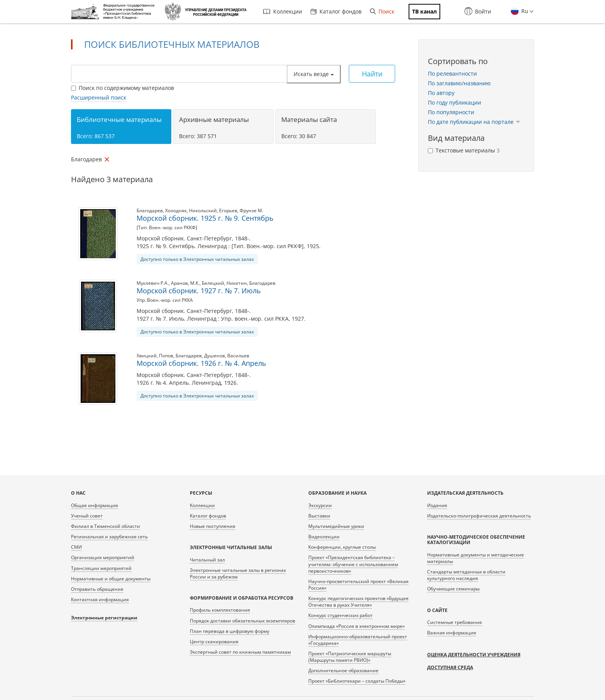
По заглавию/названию (459, 83)
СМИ (76, 547)
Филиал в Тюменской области (106, 526)
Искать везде (314, 74)
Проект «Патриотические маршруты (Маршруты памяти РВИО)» (350, 657)
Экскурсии (320, 505)
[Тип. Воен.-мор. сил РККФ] (167, 227)
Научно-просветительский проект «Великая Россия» (358, 585)
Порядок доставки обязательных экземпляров (243, 621)
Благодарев (150, 211)
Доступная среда (450, 667)
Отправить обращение (97, 589)
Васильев (238, 356)
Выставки (319, 516)
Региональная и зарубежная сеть (109, 537)
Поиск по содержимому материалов (123, 88)
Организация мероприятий (103, 557)
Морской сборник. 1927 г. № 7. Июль (199, 291)
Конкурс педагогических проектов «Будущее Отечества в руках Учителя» (358, 602)
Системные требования (455, 622)
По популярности (451, 112)
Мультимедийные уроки (336, 526)
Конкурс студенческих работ (341, 615)
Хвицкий (147, 356)
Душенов (215, 356)
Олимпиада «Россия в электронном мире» (357, 626)
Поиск (382, 11)
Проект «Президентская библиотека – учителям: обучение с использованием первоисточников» (353, 564)
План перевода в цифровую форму (230, 631)
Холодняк (176, 211)
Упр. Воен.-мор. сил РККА (165, 300)
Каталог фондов (336, 11)
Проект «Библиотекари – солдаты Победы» (357, 681)
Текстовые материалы (464, 150)
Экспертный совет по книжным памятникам (240, 652)
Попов (166, 356)
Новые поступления (213, 526)
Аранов (179, 283)
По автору (441, 93)
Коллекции (283, 11)
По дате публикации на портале (474, 122)
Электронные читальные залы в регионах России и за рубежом (238, 573)
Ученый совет (87, 516)
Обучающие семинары (453, 589)
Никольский (203, 211)
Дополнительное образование (343, 670)
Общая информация (95, 505)
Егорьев (228, 211)
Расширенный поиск (99, 97)
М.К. (195, 283)
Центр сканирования (214, 642)
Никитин (237, 283)
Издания (437, 505)
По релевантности (452, 74)
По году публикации (455, 102)
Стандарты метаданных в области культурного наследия (466, 575)
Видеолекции (324, 537)
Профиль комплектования (220, 610)
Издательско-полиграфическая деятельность (479, 516)
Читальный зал (207, 560)
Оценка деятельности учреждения (474, 655)
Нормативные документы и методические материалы (476, 558)
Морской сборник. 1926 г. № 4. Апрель (201, 363)
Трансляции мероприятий (101, 568)
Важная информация (452, 633)
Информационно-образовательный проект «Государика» (358, 640)
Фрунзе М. (251, 211)
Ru (524, 11)
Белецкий (213, 283)
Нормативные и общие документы (111, 579)
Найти (372, 74)
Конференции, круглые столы (342, 547)
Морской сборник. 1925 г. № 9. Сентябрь (205, 218)
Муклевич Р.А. (153, 283)
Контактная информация (100, 599)
